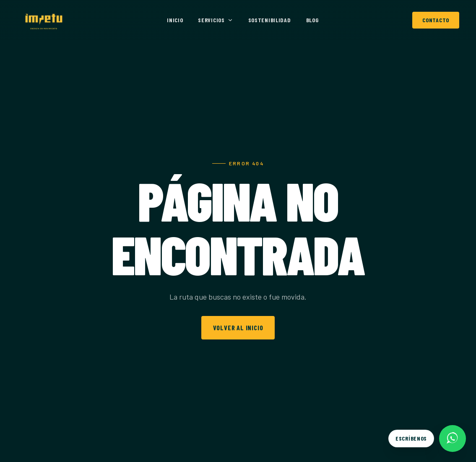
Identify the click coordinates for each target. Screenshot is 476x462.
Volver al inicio (238, 328)
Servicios (215, 20)
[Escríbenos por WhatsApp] (427, 439)
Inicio (175, 20)
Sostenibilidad (270, 20)
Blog (312, 20)
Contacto (436, 20)
